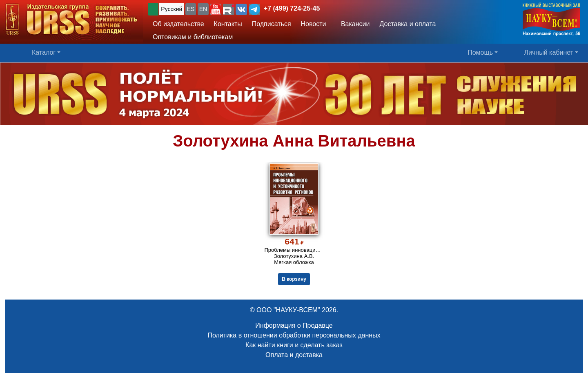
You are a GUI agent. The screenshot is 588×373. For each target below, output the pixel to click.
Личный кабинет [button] (549, 52)
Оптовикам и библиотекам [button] (193, 37)
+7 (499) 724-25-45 (292, 8)
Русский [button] (171, 9)
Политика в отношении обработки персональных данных (294, 335)
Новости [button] (314, 24)
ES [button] (191, 9)
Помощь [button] (480, 52)
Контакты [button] (228, 24)
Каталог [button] (44, 52)
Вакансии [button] (353, 24)
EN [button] (203, 9)
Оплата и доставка (294, 355)
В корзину (294, 279)
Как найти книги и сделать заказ (294, 345)
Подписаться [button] (272, 24)
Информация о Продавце (294, 325)
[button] (216, 9)
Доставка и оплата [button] (408, 24)
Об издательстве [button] (178, 24)
